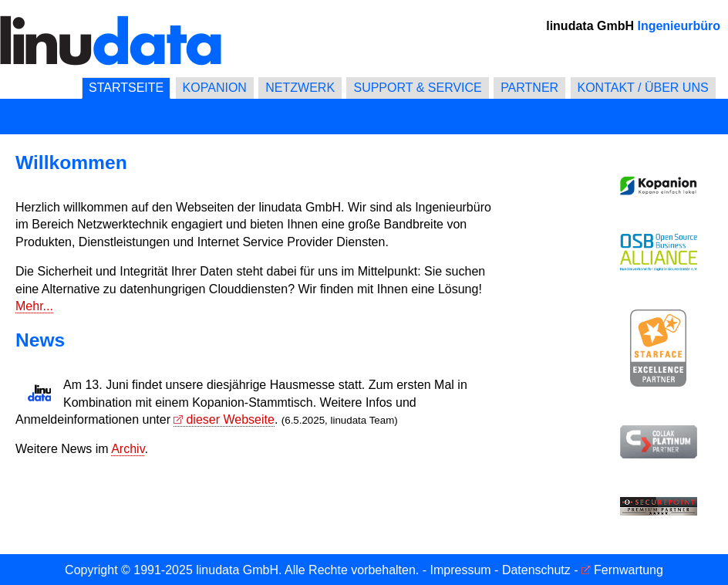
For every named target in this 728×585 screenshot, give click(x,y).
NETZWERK (300, 88)
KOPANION (215, 88)
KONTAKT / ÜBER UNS (643, 88)
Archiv (128, 449)
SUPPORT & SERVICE (417, 88)
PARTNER (529, 88)
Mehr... (34, 306)
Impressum (461, 570)
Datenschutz (536, 570)
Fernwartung (629, 570)
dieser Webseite (230, 419)
